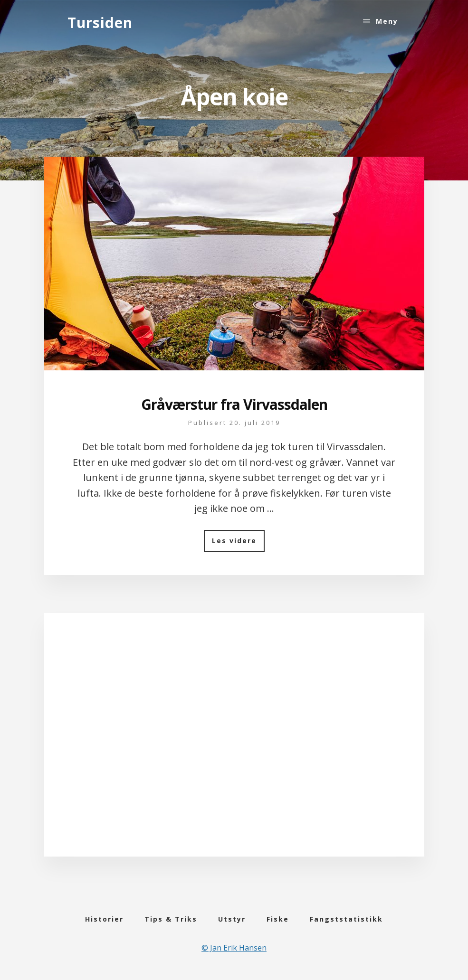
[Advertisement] (234, 748)
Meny (387, 21)
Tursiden (100, 23)
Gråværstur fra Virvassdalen (234, 404)
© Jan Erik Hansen (234, 948)
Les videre (238, 544)
